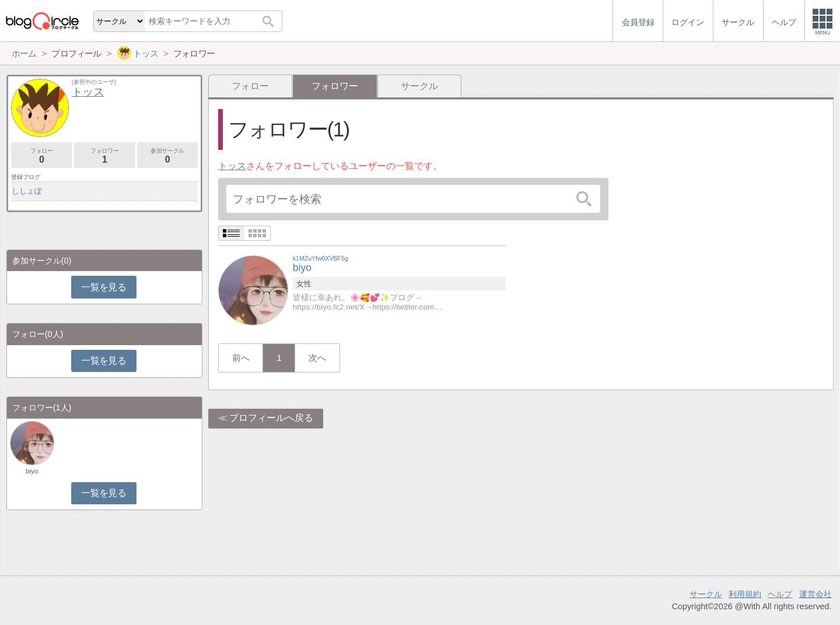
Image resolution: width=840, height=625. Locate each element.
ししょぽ (27, 191)
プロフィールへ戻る (271, 418)
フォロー (250, 86)
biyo (32, 471)
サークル (419, 86)
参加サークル (168, 156)
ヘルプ (780, 594)
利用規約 (745, 594)
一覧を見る (104, 287)
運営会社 (815, 594)
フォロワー (105, 156)
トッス (232, 166)
